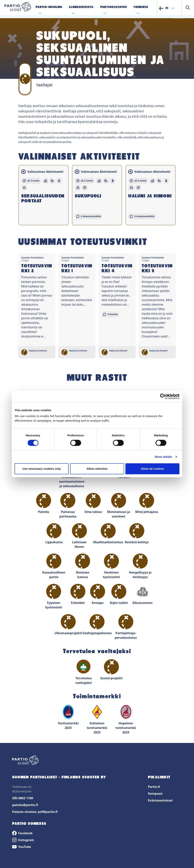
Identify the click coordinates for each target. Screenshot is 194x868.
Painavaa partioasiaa (68, 506)
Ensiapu (98, 594)
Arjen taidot (119, 594)
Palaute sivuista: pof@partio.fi (35, 812)
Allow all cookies (152, 469)
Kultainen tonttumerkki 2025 (97, 719)
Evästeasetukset (160, 800)
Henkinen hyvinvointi (111, 566)
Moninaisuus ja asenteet (119, 506)
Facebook (22, 833)
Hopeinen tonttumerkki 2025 (126, 719)
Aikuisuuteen (142, 594)
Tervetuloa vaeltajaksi (84, 672)
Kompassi (155, 794)
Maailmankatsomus (108, 534)
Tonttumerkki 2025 (68, 717)
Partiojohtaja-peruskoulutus (126, 627)
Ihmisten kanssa (83, 566)
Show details (163, 457)
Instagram (23, 840)
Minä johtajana (147, 503)
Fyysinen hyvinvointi (54, 597)
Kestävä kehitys (137, 534)
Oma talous (93, 503)
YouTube (22, 847)
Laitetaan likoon (79, 536)
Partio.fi (154, 787)
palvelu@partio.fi (25, 805)
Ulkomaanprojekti (68, 625)
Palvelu (44, 503)
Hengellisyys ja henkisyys (140, 566)
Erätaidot (78, 594)
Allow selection (97, 469)
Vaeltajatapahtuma (97, 625)
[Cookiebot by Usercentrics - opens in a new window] (163, 396)
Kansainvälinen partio (54, 566)
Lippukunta (54, 534)
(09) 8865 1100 (23, 798)
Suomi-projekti (111, 670)
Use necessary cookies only (42, 469)
